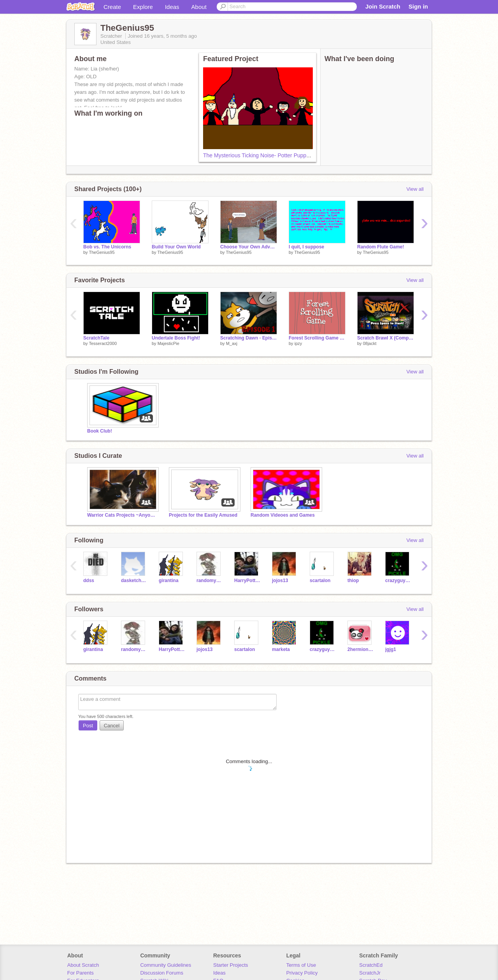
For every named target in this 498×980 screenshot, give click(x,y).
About (199, 7)
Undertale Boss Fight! (176, 338)
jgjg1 (391, 649)
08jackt (370, 343)
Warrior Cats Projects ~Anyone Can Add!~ (122, 515)
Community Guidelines (166, 965)
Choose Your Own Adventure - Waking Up (249, 247)
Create (112, 7)
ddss (89, 581)
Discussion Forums (162, 973)
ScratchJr (370, 973)
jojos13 (280, 581)
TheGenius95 (102, 252)
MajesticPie (168, 343)
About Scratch (83, 965)
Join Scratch (383, 6)
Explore (143, 7)
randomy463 (210, 581)
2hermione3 (360, 649)
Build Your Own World (176, 247)
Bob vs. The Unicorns (107, 247)
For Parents (81, 973)
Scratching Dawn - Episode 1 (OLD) (249, 338)
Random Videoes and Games (283, 515)
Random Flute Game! (381, 247)
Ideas (172, 7)
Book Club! (100, 431)
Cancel (112, 726)
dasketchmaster (134, 581)
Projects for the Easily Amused (203, 515)
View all (415, 189)
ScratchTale (96, 338)
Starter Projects (231, 965)
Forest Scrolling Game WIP (317, 338)
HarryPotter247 (247, 581)
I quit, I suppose (306, 247)
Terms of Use (301, 965)
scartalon (320, 581)
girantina (169, 581)
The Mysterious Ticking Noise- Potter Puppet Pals (263, 155)
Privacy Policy (302, 973)
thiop (353, 581)
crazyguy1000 (398, 581)
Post (88, 726)
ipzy (298, 343)
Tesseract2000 (103, 343)
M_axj (232, 343)
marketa (281, 649)
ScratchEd (371, 965)
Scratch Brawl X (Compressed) (386, 338)
